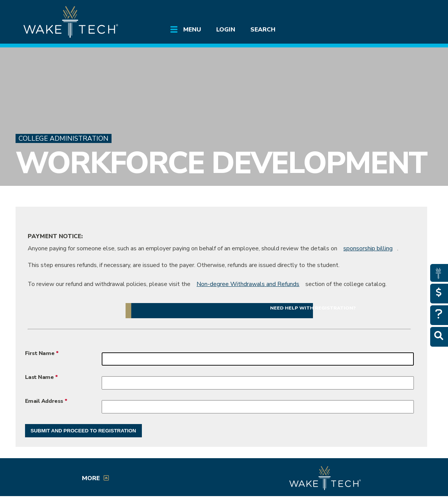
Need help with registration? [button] (313, 308)
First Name (40, 353)
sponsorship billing (368, 248)
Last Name (39, 377)
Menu (192, 30)
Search (263, 30)
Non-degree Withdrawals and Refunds (248, 284)
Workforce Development (221, 163)
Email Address (44, 401)
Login (226, 30)
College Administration (64, 138)
